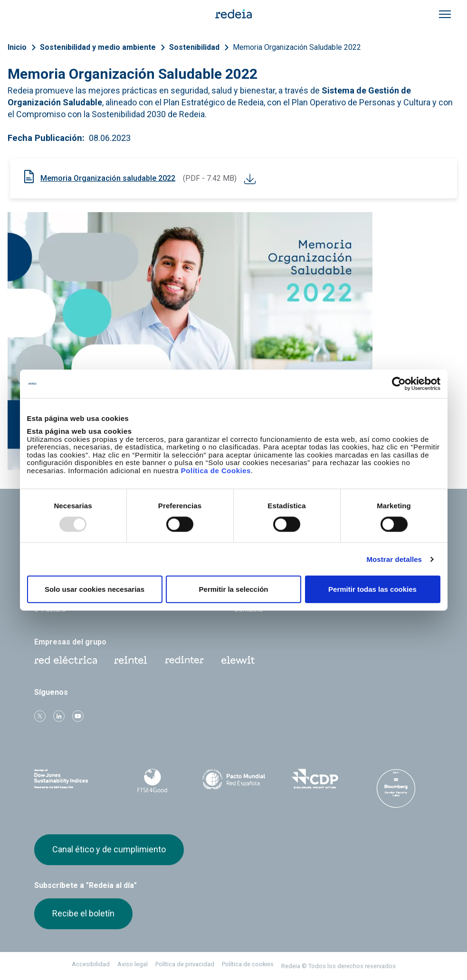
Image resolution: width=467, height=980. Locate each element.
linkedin (59, 716)
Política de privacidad (185, 964)
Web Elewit (238, 660)
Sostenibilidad (194, 47)
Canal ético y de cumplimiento (109, 849)
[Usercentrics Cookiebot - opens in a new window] (399, 383)
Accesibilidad (91, 964)
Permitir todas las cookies (372, 589)
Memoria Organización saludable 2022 (108, 178)
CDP (315, 779)
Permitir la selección (234, 589)
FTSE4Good (152, 781)
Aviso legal (133, 964)
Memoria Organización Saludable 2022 (297, 47)
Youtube (78, 716)
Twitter (40, 716)
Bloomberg (396, 788)
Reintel (131, 660)
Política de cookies (248, 964)
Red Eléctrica (66, 660)
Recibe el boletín (83, 913)
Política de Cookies (216, 470)
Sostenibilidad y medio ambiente (98, 47)
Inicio (17, 47)
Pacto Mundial (233, 779)
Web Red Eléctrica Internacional (184, 660)
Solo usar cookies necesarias (95, 589)
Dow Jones (71, 779)
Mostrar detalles (394, 559)
